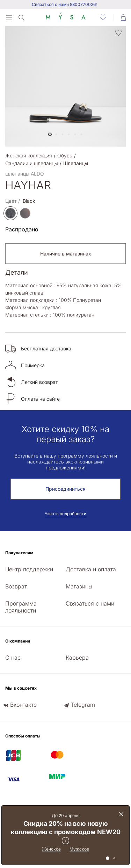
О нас (13, 658)
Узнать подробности (65, 514)
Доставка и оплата (91, 569)
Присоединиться (65, 489)
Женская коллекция (29, 155)
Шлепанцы (76, 163)
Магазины (79, 586)
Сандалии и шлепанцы (32, 163)
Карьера (77, 658)
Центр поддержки (29, 569)
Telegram (83, 705)
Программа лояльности (21, 607)
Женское (51, 849)
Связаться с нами (90, 603)
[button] (50, 134)
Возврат (16, 586)
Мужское (79, 849)
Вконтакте (23, 705)
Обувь (65, 155)
